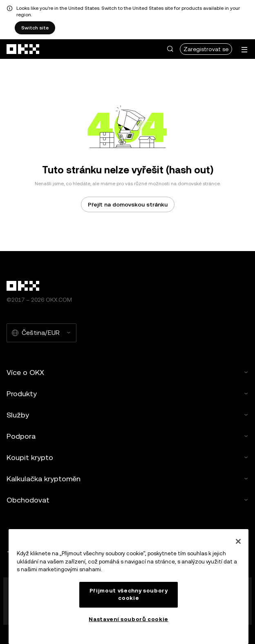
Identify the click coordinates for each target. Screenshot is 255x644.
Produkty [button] (127, 394)
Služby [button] (127, 415)
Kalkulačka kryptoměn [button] (127, 479)
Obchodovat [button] (127, 500)
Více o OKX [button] (127, 372)
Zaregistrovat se (206, 49)
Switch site (35, 28)
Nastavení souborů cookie (129, 619)
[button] (170, 49)
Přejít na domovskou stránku (128, 204)
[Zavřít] (238, 541)
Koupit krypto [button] (127, 457)
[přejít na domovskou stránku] (23, 49)
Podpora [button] (127, 436)
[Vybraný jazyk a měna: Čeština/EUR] (41, 333)
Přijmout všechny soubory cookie (129, 594)
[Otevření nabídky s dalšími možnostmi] (244, 50)
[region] (129, 587)
